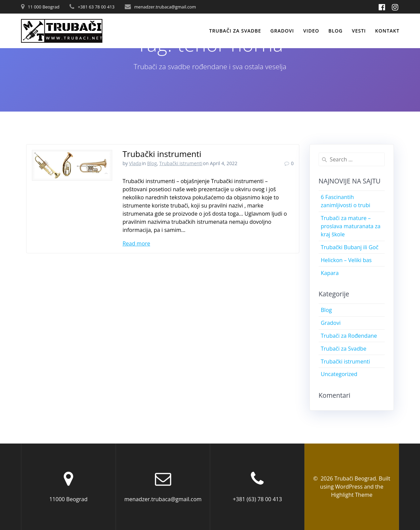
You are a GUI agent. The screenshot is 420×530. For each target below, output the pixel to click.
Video (311, 31)
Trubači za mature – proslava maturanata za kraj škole (351, 226)
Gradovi (282, 31)
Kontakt (387, 31)
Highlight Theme (352, 495)
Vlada (135, 163)
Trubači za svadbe (235, 31)
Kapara (330, 273)
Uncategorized (339, 374)
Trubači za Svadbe (343, 349)
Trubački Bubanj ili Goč (349, 247)
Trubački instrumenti (162, 154)
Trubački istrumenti (181, 163)
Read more (136, 243)
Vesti (359, 31)
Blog (336, 31)
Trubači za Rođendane (349, 336)
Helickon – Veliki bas (346, 260)
